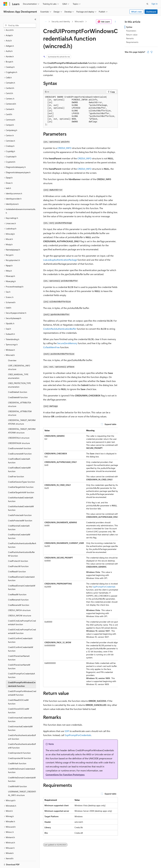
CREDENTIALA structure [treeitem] (19, 428)
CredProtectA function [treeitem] (18, 551)
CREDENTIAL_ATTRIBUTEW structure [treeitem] (20, 403)
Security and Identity (61, 21)
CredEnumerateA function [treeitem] (20, 438)
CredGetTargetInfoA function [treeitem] (21, 477)
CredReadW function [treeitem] (17, 584)
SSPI (67, 731)
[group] (80, 557)
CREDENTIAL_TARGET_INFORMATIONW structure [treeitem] (22, 421)
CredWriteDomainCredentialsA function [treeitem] (22, 761)
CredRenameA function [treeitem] (18, 590)
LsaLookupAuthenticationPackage (60, 260)
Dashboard (151, 12)
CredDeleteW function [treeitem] (18, 387)
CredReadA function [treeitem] (17, 562)
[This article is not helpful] (151, 52)
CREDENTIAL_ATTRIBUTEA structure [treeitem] (20, 394)
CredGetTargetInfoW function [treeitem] (21, 482)
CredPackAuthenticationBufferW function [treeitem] (21, 544)
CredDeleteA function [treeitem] (18, 382)
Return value (132, 35)
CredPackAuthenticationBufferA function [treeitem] (22, 535)
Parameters (131, 31)
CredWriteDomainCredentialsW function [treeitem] (22, 769)
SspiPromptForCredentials (104, 587)
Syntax (129, 27)
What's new (137, 12)
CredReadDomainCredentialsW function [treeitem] (22, 577)
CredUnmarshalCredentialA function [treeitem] (20, 709)
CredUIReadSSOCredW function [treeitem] (18, 692)
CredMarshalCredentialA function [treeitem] (19, 518)
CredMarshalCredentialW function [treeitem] (19, 526)
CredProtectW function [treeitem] (18, 556)
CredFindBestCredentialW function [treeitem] (19, 459)
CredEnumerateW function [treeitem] (20, 444)
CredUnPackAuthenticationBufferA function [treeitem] (22, 727)
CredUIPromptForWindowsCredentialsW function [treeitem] (22, 683)
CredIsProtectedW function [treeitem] (20, 511)
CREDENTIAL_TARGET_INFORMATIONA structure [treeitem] (22, 412)
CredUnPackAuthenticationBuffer (60, 329)
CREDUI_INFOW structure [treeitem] (20, 606)
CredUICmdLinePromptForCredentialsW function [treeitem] (22, 621)
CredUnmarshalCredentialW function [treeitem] (20, 718)
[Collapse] (35, 19)
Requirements (132, 42)
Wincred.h (79, 21)
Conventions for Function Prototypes (65, 774)
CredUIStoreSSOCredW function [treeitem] (19, 701)
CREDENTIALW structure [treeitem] (19, 433)
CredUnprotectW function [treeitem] (20, 748)
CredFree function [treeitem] (16, 466)
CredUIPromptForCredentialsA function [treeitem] (22, 665)
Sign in (155, 4)
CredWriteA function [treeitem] (17, 753)
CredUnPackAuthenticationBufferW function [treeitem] (22, 736)
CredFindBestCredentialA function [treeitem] (19, 451)
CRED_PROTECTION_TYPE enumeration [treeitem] (19, 375)
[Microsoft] (5, 4)
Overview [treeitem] (12, 350)
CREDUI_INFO (64, 148)
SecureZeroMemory (67, 343)
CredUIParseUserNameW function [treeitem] (19, 657)
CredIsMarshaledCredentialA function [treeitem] (21, 489)
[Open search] (147, 4)
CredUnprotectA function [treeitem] (19, 743)
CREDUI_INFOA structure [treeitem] (19, 600)
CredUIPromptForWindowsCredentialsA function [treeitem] (22, 674)
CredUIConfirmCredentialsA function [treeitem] (20, 630)
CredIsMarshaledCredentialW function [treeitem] (21, 498)
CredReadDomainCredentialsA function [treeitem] (21, 569)
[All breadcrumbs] (46, 22)
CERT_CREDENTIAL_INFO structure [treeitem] (19, 357)
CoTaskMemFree (51, 347)
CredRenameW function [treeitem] (19, 595)
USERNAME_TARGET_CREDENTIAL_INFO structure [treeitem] (22, 783)
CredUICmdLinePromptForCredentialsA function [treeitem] (22, 613)
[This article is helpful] (148, 52)
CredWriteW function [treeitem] (17, 776)
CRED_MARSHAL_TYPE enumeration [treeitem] (18, 366)
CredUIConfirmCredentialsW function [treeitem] (21, 639)
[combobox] (20, 25)
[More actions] (115, 22)
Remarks (130, 38)
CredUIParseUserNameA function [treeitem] (19, 648)
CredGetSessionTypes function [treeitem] (22, 472)
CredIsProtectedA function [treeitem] (20, 505)
